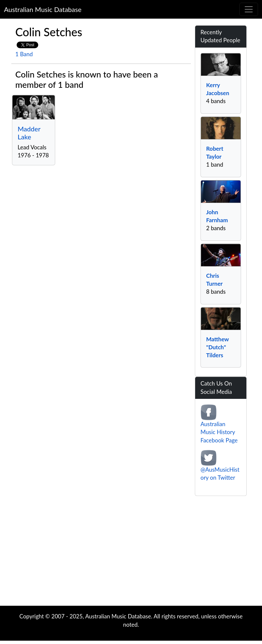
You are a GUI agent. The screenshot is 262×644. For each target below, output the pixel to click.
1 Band (24, 54)
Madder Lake (29, 133)
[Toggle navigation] (249, 9)
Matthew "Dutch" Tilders (217, 347)
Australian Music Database (43, 9)
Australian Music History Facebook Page (219, 432)
